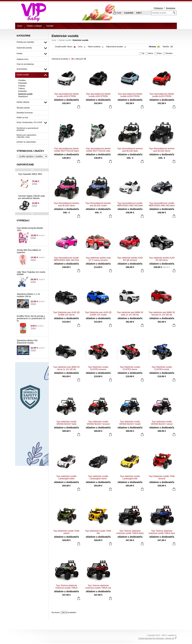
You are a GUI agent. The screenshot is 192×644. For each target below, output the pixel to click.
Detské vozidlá (65, 40)
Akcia (151, 53)
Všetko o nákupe (34, 26)
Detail (35, 184)
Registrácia (171, 8)
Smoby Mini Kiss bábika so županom (29, 251)
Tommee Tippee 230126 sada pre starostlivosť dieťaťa (31, 197)
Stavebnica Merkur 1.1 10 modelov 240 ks (28, 295)
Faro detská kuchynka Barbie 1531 (30, 229)
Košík (119, 13)
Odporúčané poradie (114, 47)
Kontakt (50, 26)
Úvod (20, 26)
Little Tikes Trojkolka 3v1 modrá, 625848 (31, 273)
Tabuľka (166, 47)
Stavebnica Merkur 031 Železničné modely (27, 342)
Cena (80, 47)
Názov (70, 47)
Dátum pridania (94, 47)
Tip (143, 53)
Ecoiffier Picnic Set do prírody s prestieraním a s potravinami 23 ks (31, 318)
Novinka (169, 53)
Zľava (159, 53)
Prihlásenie (158, 8)
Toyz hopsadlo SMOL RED (30, 174)
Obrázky (152, 47)
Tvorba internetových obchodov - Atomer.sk (157, 638)
